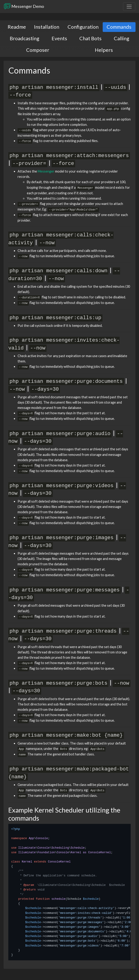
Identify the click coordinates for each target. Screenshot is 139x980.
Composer (38, 50)
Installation (47, 27)
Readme (17, 27)
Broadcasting (25, 38)
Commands (119, 27)
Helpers (104, 50)
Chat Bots (90, 38)
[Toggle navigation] (129, 7)
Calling (122, 38)
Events (59, 38)
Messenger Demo (24, 6)
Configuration (83, 27)
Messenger (46, 171)
